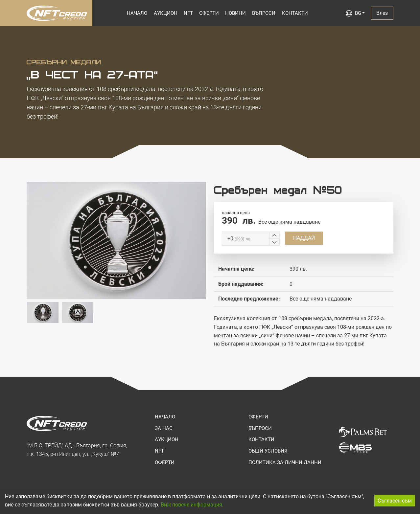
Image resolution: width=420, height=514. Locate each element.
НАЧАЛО (137, 13)
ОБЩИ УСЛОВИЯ (268, 451)
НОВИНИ (235, 13)
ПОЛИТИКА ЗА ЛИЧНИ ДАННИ (285, 462)
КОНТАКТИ (295, 13)
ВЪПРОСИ (264, 13)
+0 (239, 239)
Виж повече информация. (192, 505)
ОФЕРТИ (209, 13)
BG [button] (353, 13)
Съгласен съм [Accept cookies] (395, 501)
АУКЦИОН (166, 13)
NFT (188, 13)
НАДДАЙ (304, 238)
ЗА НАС (164, 428)
